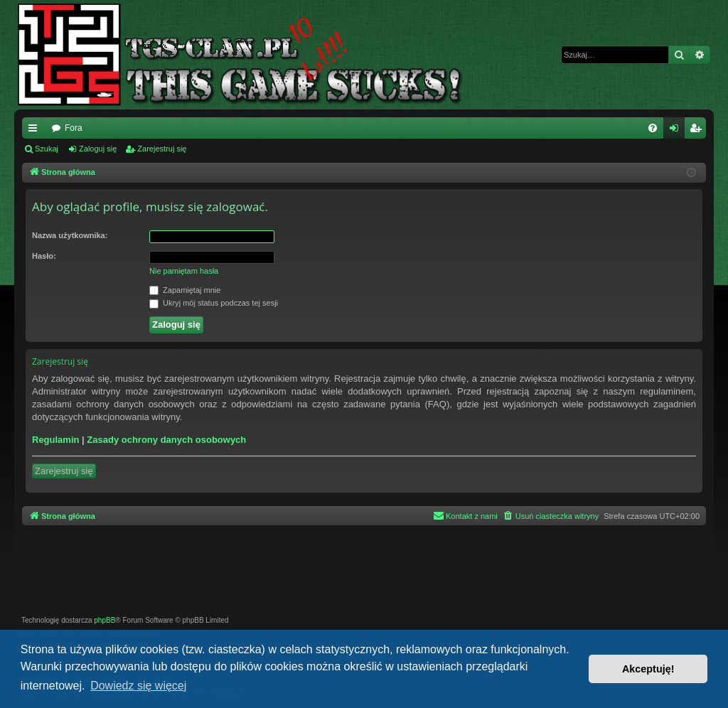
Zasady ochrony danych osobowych (166, 440)
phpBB (105, 620)
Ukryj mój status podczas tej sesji (214, 304)
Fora (74, 128)
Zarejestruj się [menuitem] (698, 131)
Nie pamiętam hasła (184, 271)
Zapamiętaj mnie (185, 291)
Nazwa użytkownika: (70, 235)
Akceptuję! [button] (648, 669)
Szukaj (47, 149)
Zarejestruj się (162, 149)
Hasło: (44, 256)
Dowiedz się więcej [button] (138, 686)
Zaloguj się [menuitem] (677, 131)
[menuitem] (653, 128)
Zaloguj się (98, 149)
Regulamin (55, 440)
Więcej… (36, 131)
